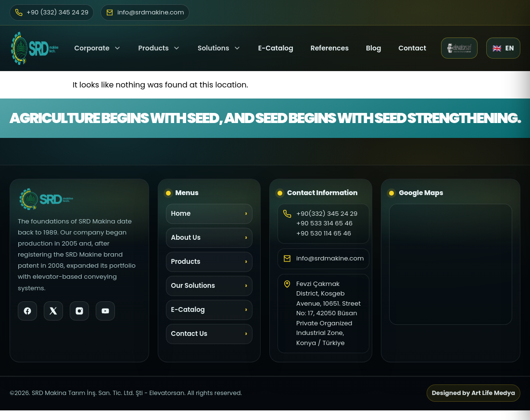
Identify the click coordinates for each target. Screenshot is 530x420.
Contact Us (189, 334)
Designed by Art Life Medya (473, 393)
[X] (53, 311)
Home (181, 214)
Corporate (98, 48)
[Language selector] (503, 48)
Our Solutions (193, 286)
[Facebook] (27, 311)
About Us (186, 238)
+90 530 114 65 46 (324, 233)
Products (154, 48)
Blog (373, 48)
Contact (412, 48)
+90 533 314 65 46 (324, 223)
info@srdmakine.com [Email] (145, 12)
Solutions (219, 48)
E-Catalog (276, 48)
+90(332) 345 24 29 (327, 214)
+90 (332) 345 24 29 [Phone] (52, 12)
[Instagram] (79, 311)
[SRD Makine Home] (35, 48)
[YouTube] (105, 311)
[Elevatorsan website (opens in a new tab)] (459, 48)
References (330, 48)
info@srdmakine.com (330, 258)
